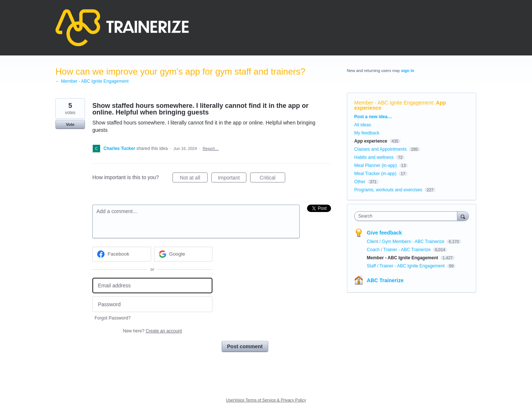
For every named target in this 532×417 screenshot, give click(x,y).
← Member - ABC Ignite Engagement (92, 81)
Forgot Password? (112, 318)
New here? (152, 331)
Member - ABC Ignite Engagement (394, 103)
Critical (272, 179)
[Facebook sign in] (122, 254)
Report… (211, 148)
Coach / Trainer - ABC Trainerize (399, 250)
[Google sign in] (183, 254)
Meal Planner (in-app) (376, 165)
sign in (408, 71)
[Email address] (152, 286)
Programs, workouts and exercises (388, 190)
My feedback (367, 133)
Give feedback (384, 233)
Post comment (245, 346)
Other (360, 182)
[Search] (463, 216)
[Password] (152, 304)
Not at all (194, 179)
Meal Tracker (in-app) (375, 174)
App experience (371, 141)
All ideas (363, 125)
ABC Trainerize (385, 280)
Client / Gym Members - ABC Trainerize (406, 242)
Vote (70, 124)
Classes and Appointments (381, 149)
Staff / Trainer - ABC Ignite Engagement (406, 266)
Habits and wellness (374, 157)
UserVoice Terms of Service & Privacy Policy (266, 400)
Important (232, 179)
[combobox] (408, 216)
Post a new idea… (373, 117)
